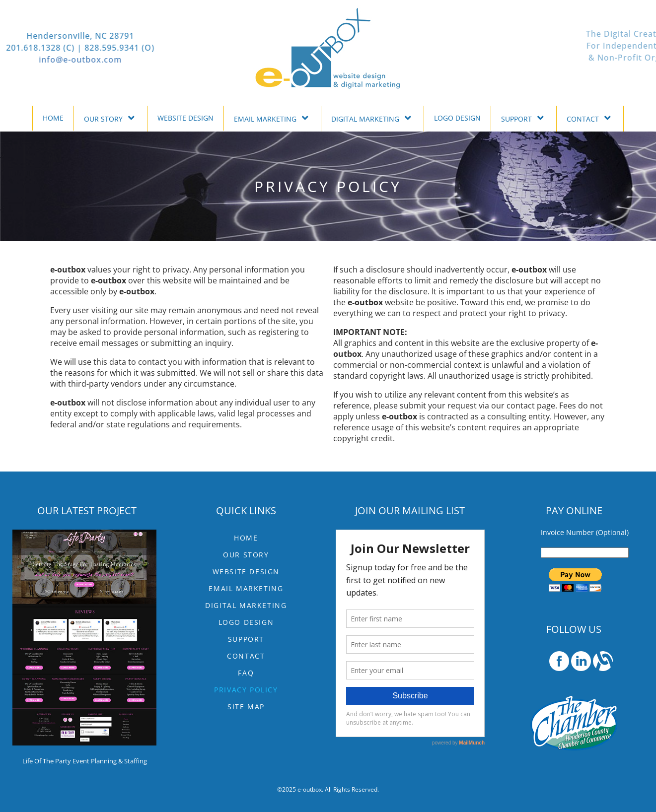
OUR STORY (110, 118)
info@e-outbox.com (42, 60)
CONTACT (590, 118)
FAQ (246, 673)
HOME (53, 118)
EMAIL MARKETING (272, 118)
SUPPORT (524, 118)
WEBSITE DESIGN (185, 118)
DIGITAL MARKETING (372, 118)
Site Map (246, 707)
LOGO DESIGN (457, 118)
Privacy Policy (246, 690)
